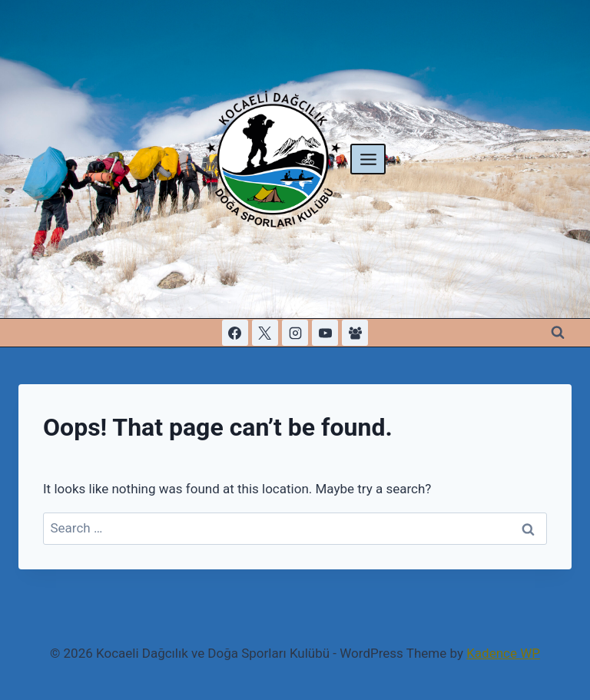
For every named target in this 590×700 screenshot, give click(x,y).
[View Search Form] (558, 333)
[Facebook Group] (355, 333)
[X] (265, 333)
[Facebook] (235, 333)
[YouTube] (325, 333)
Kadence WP (503, 653)
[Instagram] (295, 333)
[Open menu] (368, 159)
